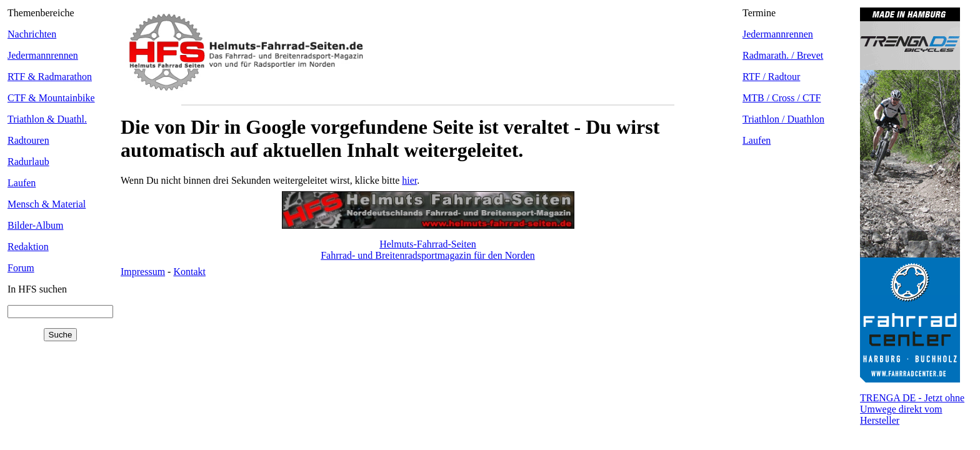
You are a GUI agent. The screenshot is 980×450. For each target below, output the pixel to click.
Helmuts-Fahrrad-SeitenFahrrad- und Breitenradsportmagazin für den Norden (428, 250)
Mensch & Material (47, 204)
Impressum (143, 272)
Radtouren (28, 140)
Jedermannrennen (43, 55)
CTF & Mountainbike (51, 98)
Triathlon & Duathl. (47, 119)
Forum (21, 268)
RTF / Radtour (771, 77)
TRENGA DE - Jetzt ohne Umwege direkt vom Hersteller (912, 409)
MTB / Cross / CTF (782, 98)
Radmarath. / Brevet (783, 55)
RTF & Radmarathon (50, 77)
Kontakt (189, 272)
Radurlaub (28, 162)
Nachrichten (32, 34)
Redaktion (28, 247)
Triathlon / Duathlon (783, 119)
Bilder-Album (35, 225)
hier (409, 180)
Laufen (22, 183)
